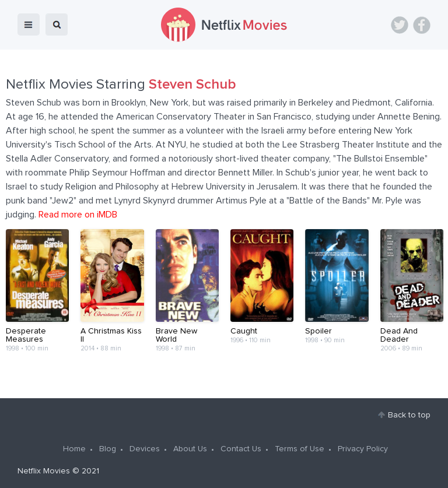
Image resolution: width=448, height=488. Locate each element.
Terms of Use (300, 449)
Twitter (400, 25)
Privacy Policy (363, 449)
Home (74, 449)
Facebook (422, 25)
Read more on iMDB (78, 215)
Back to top (409, 415)
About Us (190, 449)
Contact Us (241, 449)
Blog (108, 449)
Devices (145, 449)
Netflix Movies (44, 471)
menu (29, 24)
